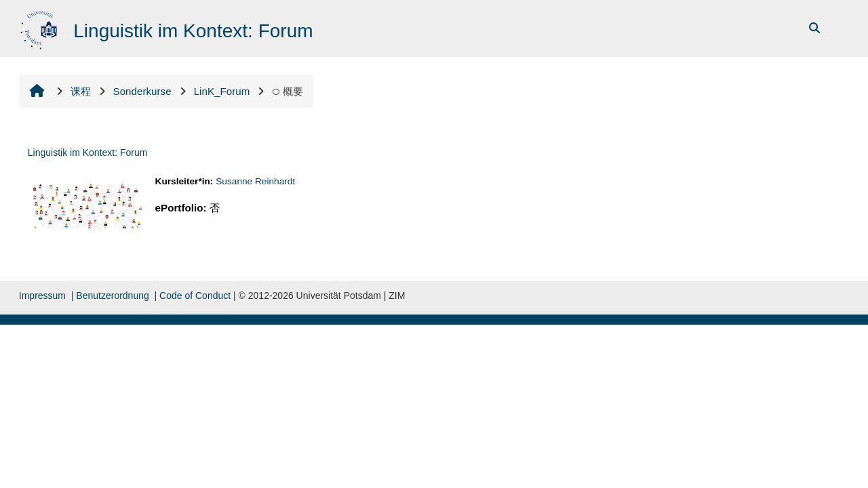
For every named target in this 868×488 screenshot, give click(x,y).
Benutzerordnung (112, 296)
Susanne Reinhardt (255, 181)
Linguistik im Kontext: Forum (88, 152)
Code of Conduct (195, 296)
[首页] (40, 27)
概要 (288, 91)
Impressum (42, 296)
